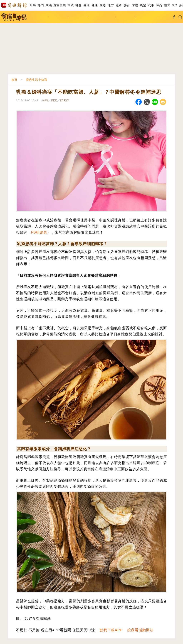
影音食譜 (125, 17)
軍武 (71, 5)
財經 (135, 5)
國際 (103, 5)
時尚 (159, 5)
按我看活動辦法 (140, 630)
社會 (79, 5)
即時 (33, 5)
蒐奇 (119, 5)
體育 (167, 5)
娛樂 (143, 5)
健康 (95, 5)
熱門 (41, 5)
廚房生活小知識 (101, 17)
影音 (127, 5)
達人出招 (145, 17)
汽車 (151, 5)
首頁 (14, 80)
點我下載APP (111, 630)
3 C (174, 5)
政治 (49, 5)
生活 (87, 5)
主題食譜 (58, 17)
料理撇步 (78, 17)
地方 (111, 5)
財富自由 (60, 5)
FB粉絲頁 (39, 232)
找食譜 (40, 17)
